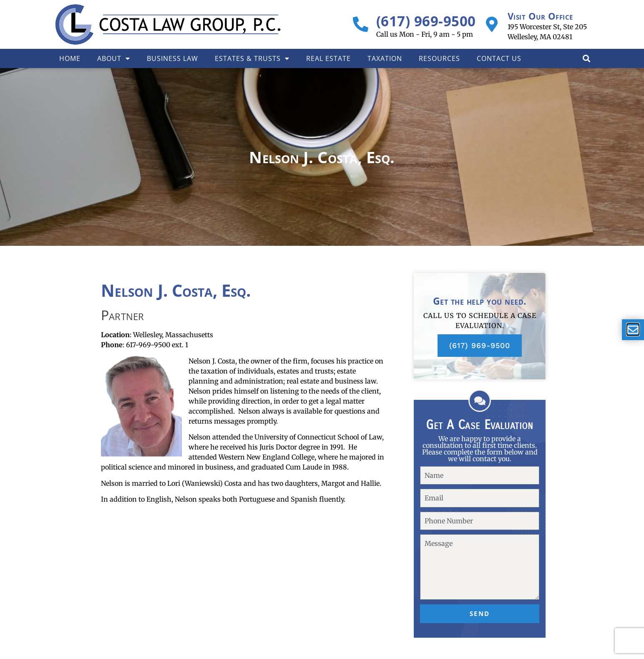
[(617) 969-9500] (361, 24)
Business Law (172, 58)
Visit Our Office (540, 16)
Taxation (385, 58)
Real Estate (328, 58)
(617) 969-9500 (426, 21)
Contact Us (499, 58)
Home (70, 58)
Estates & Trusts (252, 58)
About (114, 58)
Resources (439, 58)
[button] (586, 58)
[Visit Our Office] (492, 24)
